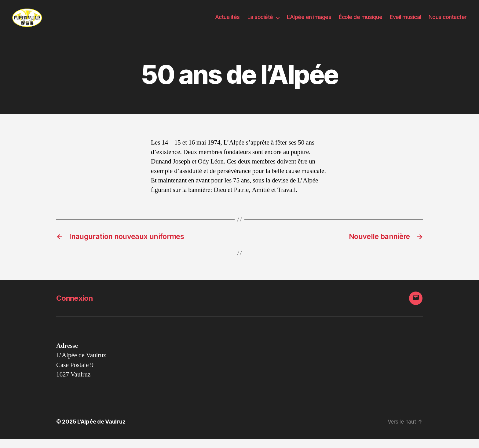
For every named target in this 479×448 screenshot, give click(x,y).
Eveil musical (405, 22)
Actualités (227, 22)
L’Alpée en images (309, 22)
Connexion (74, 307)
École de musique (360, 22)
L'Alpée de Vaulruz (101, 431)
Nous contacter (448, 22)
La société (260, 22)
